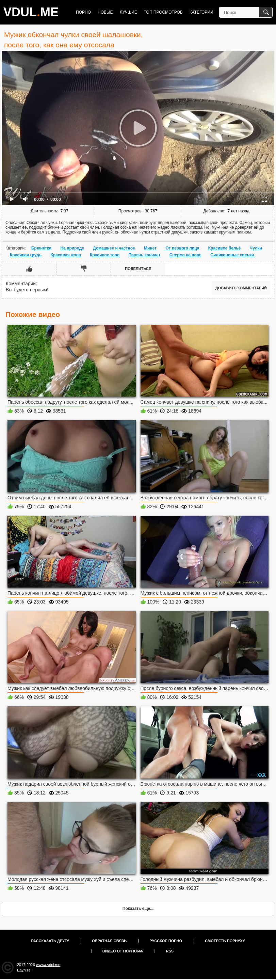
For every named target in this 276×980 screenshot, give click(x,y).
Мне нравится (29, 269)
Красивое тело (105, 255)
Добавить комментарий (241, 288)
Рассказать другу (50, 941)
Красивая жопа (66, 255)
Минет (150, 248)
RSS (170, 951)
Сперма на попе (185, 255)
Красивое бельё (225, 248)
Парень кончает (145, 255)
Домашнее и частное (114, 248)
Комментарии (21, 284)
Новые (105, 12)
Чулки (256, 248)
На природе (72, 248)
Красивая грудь (26, 255)
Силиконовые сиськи (232, 255)
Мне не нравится (84, 269)
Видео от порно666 (123, 951)
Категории (201, 12)
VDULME (31, 12)
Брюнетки (41, 248)
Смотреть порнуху (225, 941)
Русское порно (166, 941)
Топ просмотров (163, 12)
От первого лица (182, 248)
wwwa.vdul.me (48, 965)
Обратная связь (109, 941)
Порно (83, 12)
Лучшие (128, 12)
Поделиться (138, 269)
